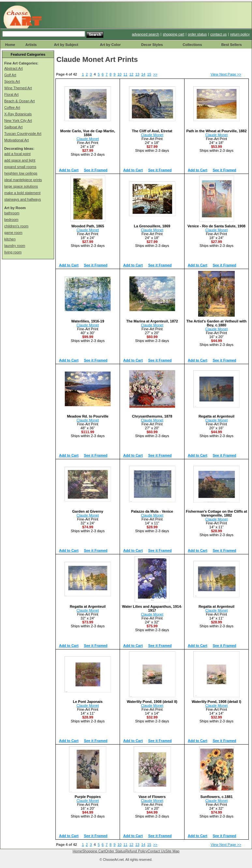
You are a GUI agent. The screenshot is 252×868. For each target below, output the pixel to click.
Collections (192, 45)
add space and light (20, 160)
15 (149, 74)
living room (13, 252)
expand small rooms (20, 167)
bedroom (11, 220)
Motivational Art (16, 140)
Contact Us (156, 851)
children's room (16, 226)
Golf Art (10, 75)
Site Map (172, 851)
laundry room (15, 246)
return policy (240, 34)
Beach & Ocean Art (20, 101)
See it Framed (96, 170)
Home (10, 45)
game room (13, 233)
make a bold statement (22, 193)
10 (119, 74)
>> (155, 74)
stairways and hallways (23, 199)
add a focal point (17, 154)
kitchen (10, 239)
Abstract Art (14, 68)
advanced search (146, 34)
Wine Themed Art (18, 88)
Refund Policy (137, 851)
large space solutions (21, 186)
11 (126, 74)
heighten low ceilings (21, 173)
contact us (218, 34)
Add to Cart (69, 170)
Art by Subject (66, 45)
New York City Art (18, 121)
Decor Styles (152, 45)
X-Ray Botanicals (18, 114)
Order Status (115, 851)
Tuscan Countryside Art (23, 134)
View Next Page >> (226, 74)
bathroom (12, 213)
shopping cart (173, 34)
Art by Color (111, 45)
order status (197, 34)
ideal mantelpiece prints (23, 180)
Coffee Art (12, 107)
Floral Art (11, 94)
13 (137, 74)
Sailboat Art (13, 127)
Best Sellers (232, 45)
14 (143, 74)
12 (131, 74)
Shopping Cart (94, 851)
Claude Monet (88, 139)
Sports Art (12, 81)
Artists (31, 45)
